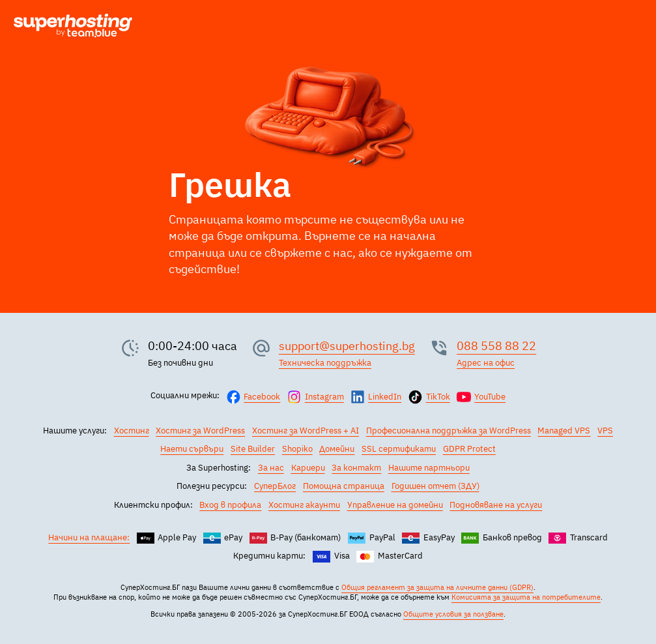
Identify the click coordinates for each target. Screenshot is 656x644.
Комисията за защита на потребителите (526, 597)
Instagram (324, 396)
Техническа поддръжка (325, 362)
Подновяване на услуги (496, 505)
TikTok (438, 396)
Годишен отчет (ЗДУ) (435, 486)
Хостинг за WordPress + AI (306, 430)
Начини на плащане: (89, 537)
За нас (271, 467)
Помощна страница (344, 486)
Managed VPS (564, 430)
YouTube (490, 396)
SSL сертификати (399, 448)
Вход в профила (230, 505)
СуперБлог (275, 486)
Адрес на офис (486, 362)
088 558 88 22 (496, 345)
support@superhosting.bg (347, 345)
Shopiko (297, 448)
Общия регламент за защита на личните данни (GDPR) (437, 587)
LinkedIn (385, 396)
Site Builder (253, 448)
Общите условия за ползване (453, 614)
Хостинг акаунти (304, 505)
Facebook (262, 396)
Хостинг (132, 430)
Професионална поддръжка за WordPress (449, 430)
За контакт (356, 467)
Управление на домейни (395, 505)
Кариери (308, 467)
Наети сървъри (192, 448)
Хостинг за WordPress (200, 430)
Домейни (337, 448)
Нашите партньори (429, 467)
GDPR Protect (469, 448)
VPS (605, 430)
